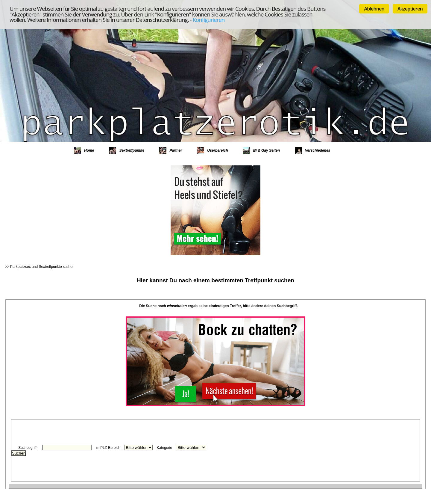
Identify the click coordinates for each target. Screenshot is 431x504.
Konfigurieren (209, 20)
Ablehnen (374, 9)
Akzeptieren (410, 9)
